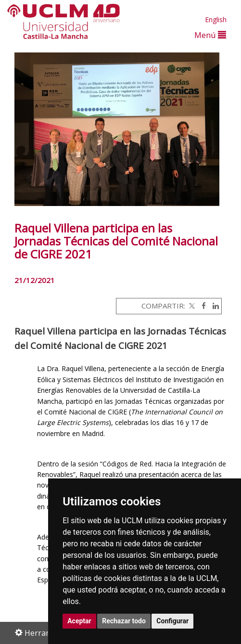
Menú (210, 35)
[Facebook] (201, 306)
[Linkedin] (213, 306)
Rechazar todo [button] (124, 621)
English (216, 19)
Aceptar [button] (79, 621)
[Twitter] (191, 306)
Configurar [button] (172, 621)
